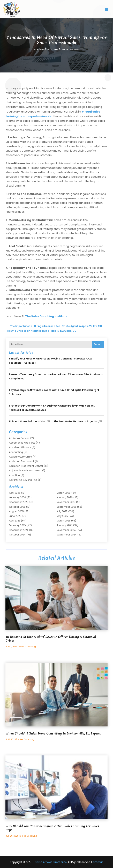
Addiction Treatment (22, 461)
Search (98, 344)
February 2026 (17, 497)
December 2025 (19, 502)
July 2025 (62, 511)
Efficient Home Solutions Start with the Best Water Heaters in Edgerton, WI (56, 421)
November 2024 (66, 530)
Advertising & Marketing (23, 480)
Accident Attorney (20, 447)
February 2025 (17, 525)
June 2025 (15, 516)
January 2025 (65, 525)
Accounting (16, 452)
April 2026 (15, 493)
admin (41, 49)
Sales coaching (70, 49)
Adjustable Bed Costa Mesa (25, 470)
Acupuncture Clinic (20, 457)
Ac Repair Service (19, 438)
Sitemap (98, 862)
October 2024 (17, 535)
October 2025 (17, 507)
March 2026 (64, 493)
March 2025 (63, 521)
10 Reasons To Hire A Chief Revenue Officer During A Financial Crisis (51, 639)
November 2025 (66, 502)
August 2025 (16, 511)
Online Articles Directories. (51, 862)
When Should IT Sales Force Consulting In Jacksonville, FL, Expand (54, 733)
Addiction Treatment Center (26, 466)
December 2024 (19, 530)
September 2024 (67, 535)
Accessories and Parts (22, 443)
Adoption (14, 475)
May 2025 (62, 516)
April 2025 (15, 521)
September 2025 (66, 507)
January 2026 (65, 497)
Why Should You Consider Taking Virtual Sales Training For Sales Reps (52, 828)
